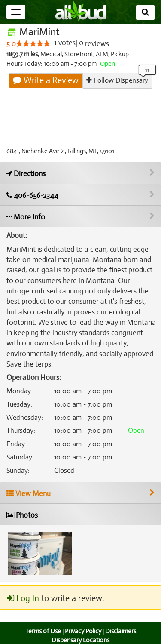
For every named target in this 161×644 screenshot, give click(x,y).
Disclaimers (121, 621)
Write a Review (46, 80)
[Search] (145, 12)
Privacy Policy (83, 621)
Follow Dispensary (117, 80)
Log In (23, 588)
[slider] (33, 44)
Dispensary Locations (81, 630)
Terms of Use (42, 621)
